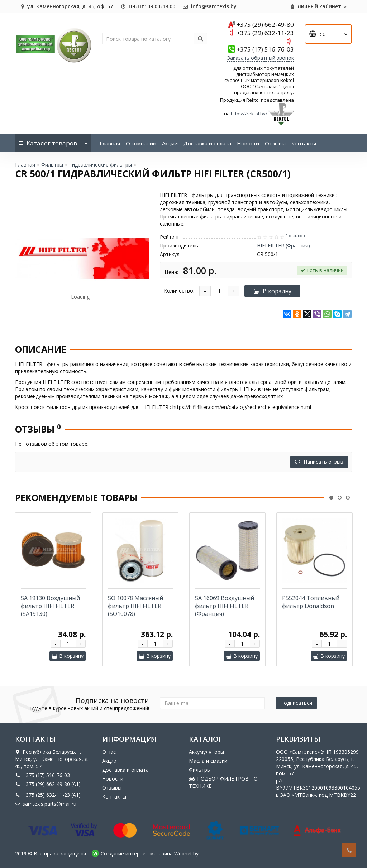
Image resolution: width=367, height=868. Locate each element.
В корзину (272, 291)
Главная (110, 143)
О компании (141, 143)
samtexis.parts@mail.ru (46, 804)
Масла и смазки (208, 761)
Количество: (179, 291)
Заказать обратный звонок (261, 58)
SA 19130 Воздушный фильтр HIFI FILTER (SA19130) (50, 606)
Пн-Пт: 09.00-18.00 (148, 6)
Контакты (304, 143)
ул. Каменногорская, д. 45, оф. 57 (66, 6)
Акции (170, 143)
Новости (248, 143)
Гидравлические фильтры (101, 165)
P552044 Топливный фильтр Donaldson (311, 602)
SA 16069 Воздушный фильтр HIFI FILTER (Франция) (225, 606)
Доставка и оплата (207, 143)
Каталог (53, 141)
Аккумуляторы (206, 752)
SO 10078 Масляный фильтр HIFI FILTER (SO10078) (135, 606)
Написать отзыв (319, 462)
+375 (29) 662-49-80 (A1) (48, 784)
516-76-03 (265, 49)
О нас (109, 752)
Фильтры (52, 165)
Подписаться (296, 703)
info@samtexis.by (209, 6)
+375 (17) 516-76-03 (42, 775)
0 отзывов (295, 236)
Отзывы (275, 143)
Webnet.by (186, 853)
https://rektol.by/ (249, 114)
